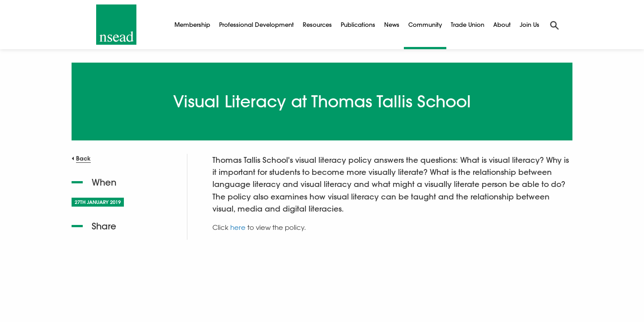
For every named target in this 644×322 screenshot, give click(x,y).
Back (83, 158)
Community (425, 24)
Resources (317, 24)
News (392, 24)
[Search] (555, 25)
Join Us (530, 24)
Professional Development (256, 24)
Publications (358, 24)
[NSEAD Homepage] (116, 25)
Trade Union (468, 24)
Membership (192, 24)
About (502, 24)
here (238, 227)
